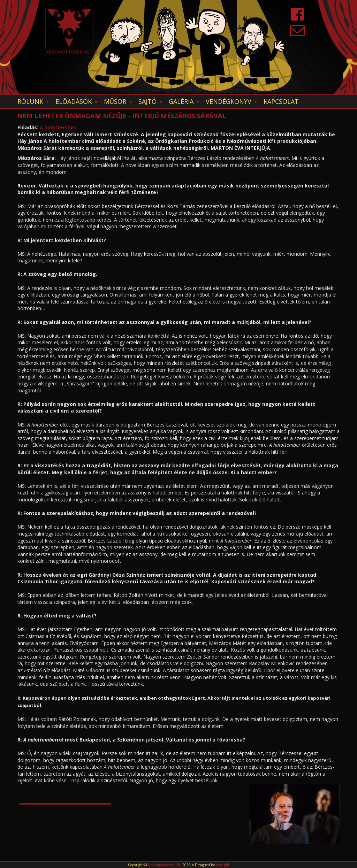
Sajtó (147, 101)
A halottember (58, 127)
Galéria (181, 101)
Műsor (115, 101)
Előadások (74, 101)
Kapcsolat (281, 101)
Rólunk (30, 101)
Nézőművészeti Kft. (165, 865)
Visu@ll (222, 865)
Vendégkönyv (229, 101)
